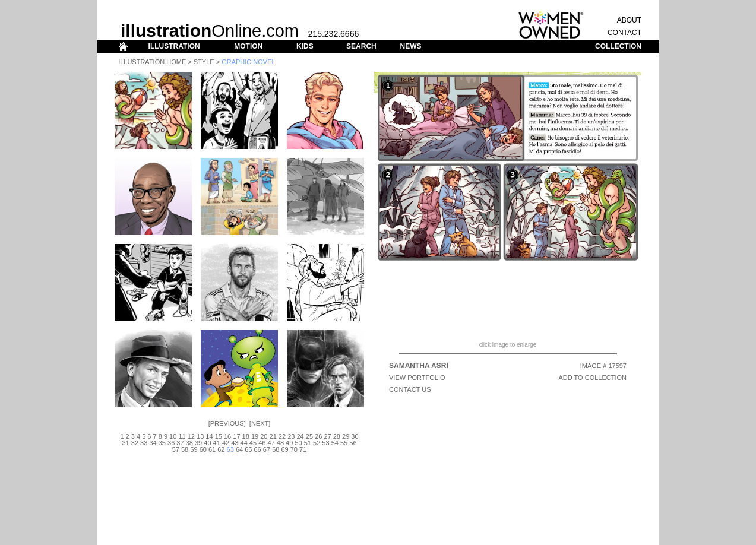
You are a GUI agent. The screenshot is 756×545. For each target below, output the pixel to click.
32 (135, 443)
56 (353, 443)
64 (239, 449)
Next (260, 423)
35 (162, 443)
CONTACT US (410, 389)
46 (262, 443)
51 (308, 443)
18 (246, 436)
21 (273, 436)
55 (344, 443)
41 (217, 443)
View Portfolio (417, 378)
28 (337, 436)
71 (303, 449)
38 (189, 443)
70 (294, 449)
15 (219, 436)
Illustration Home (152, 62)
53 (325, 443)
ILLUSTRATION (174, 46)
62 (221, 449)
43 (235, 443)
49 (289, 443)
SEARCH (361, 46)
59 (194, 449)
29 (346, 436)
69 (284, 449)
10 (173, 436)
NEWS (410, 46)
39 (198, 443)
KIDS (305, 46)
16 (227, 436)
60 (203, 449)
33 (144, 443)
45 (253, 443)
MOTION (248, 46)
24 (300, 436)
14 (209, 436)
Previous (227, 423)
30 (355, 436)
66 (258, 449)
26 (318, 436)
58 (185, 449)
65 (248, 449)
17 (236, 436)
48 (280, 443)
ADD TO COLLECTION (592, 378)
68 (276, 449)
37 (180, 443)
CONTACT (624, 33)
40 (207, 443)
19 (255, 436)
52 (317, 443)
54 (335, 443)
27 (327, 436)
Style (204, 62)
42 (226, 443)
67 (267, 449)
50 (298, 443)
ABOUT (629, 20)
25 (309, 436)
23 (291, 436)
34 (153, 443)
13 (200, 436)
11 (182, 436)
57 (176, 449)
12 (191, 436)
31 (125, 443)
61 (212, 449)
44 (244, 443)
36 (171, 443)
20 (264, 436)
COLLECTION (618, 46)
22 (282, 436)
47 (271, 443)
